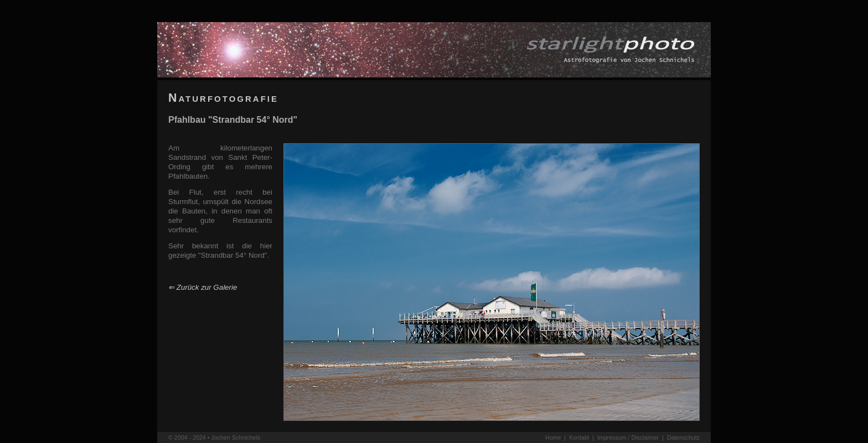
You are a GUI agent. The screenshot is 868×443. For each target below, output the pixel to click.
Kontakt (579, 437)
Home (553, 437)
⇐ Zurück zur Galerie (203, 287)
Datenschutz (683, 437)
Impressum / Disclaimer (628, 437)
